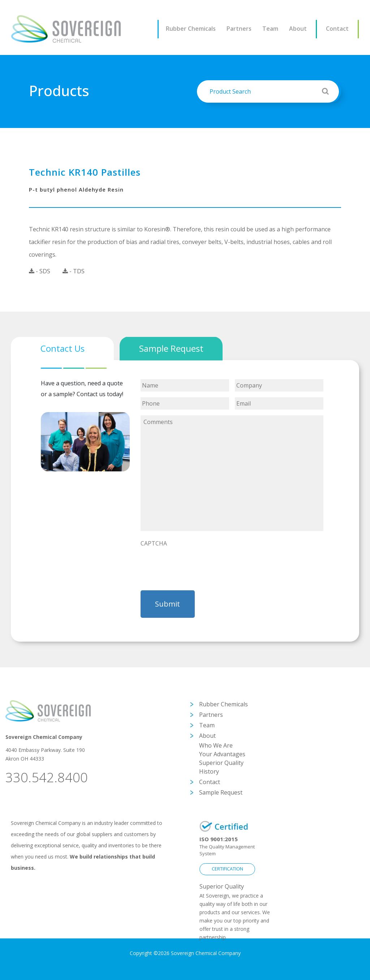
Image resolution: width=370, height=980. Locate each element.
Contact (337, 29)
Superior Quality (221, 763)
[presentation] (195, 565)
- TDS (74, 271)
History (209, 771)
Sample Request (221, 792)
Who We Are (216, 745)
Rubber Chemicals (191, 29)
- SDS (40, 271)
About (298, 29)
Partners (239, 29)
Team (270, 29)
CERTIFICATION (227, 869)
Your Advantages (222, 754)
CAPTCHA (154, 544)
